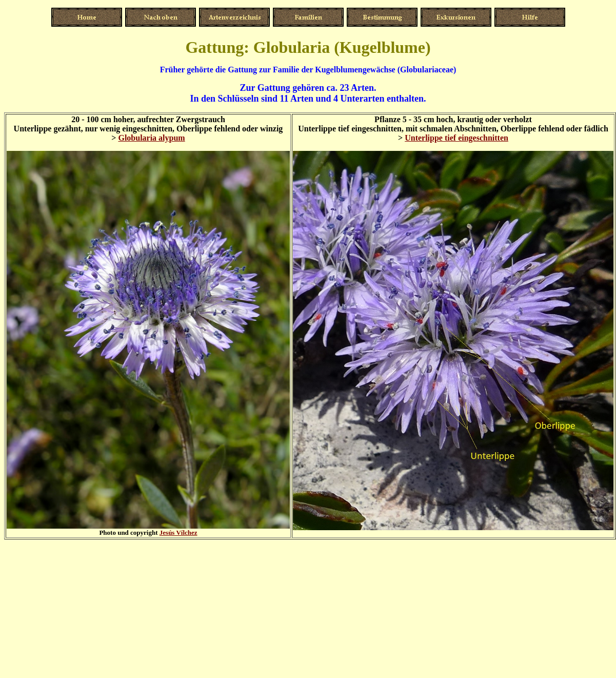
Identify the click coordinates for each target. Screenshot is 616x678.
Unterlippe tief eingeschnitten (456, 138)
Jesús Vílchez (178, 532)
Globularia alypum (151, 138)
